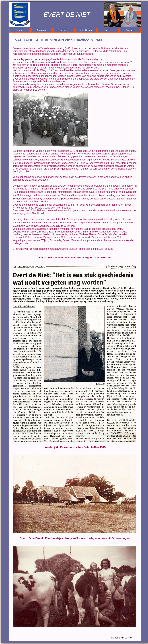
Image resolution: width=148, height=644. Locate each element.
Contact (130, 30)
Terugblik (42, 30)
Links (108, 30)
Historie (64, 30)
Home (19, 30)
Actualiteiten (86, 30)
